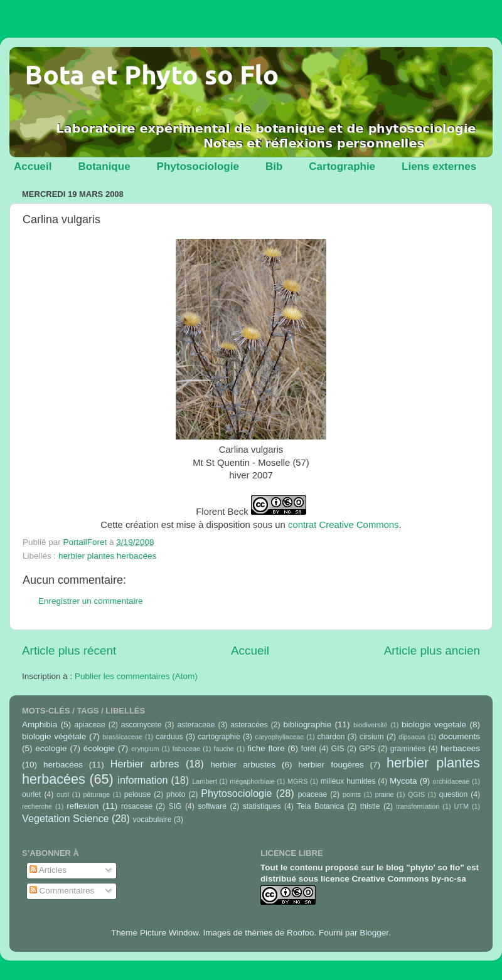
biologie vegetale (434, 724)
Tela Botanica (320, 806)
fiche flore (266, 748)
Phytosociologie (198, 166)
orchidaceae (451, 781)
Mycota (403, 781)
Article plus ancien (432, 651)
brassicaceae (122, 737)
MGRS (297, 781)
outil (63, 794)
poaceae (313, 794)
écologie (99, 748)
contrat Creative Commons (344, 525)
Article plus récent (69, 651)
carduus (169, 737)
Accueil (33, 166)
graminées (408, 749)
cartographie (219, 737)
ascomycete (142, 725)
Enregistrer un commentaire (91, 601)
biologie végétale (54, 736)
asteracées (249, 725)
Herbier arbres (145, 764)
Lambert (205, 781)
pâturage (97, 794)
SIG (175, 806)
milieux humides (348, 781)
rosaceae (137, 806)
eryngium (145, 749)
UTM (462, 806)
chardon (331, 737)
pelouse (138, 794)
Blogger (374, 933)
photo (176, 794)
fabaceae (186, 749)
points (352, 794)
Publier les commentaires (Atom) (136, 676)
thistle (370, 806)
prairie (384, 794)
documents (459, 736)
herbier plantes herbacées (107, 556)
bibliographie (308, 724)
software (212, 806)
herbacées (63, 765)
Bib (274, 166)
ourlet (31, 794)
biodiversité (371, 725)
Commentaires (62, 891)
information (142, 780)
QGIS (416, 794)
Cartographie (342, 166)
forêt (309, 749)
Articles (48, 870)
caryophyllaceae (279, 737)
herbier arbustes (243, 765)
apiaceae (90, 725)
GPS (367, 749)
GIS (338, 749)
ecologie (51, 748)
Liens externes (439, 166)
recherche (37, 806)
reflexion (83, 806)
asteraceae (196, 725)
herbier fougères (331, 765)
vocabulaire (152, 819)
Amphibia (40, 724)
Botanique (104, 166)
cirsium (371, 737)
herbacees (460, 748)
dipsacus (412, 737)
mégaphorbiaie (252, 781)
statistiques (262, 806)
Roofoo (301, 933)
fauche (223, 749)
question (453, 794)
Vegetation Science (66, 818)
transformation (418, 806)
